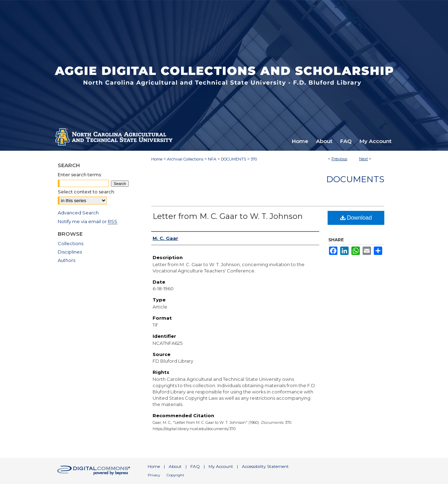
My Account (221, 466)
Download (356, 218)
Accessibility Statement (265, 466)
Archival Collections (185, 159)
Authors (66, 260)
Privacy (154, 475)
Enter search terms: (80, 175)
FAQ (195, 466)
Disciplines (70, 252)
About (175, 466)
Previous (339, 159)
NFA (212, 159)
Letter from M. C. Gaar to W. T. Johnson (228, 216)
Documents (355, 179)
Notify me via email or (87, 221)
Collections (71, 243)
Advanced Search (78, 213)
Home (157, 159)
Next (363, 159)
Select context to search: (86, 192)
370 (254, 159)
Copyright (175, 475)
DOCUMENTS (233, 159)
